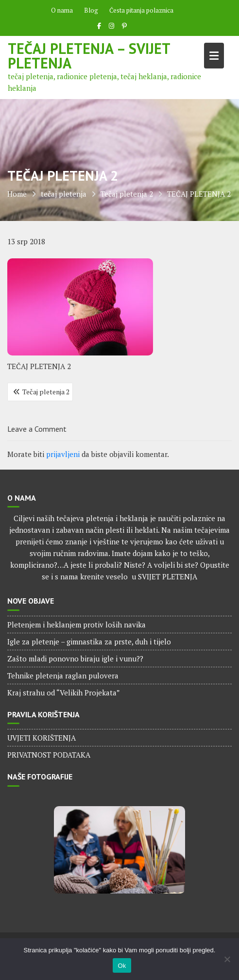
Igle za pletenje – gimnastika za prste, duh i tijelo (89, 642)
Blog (91, 10)
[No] (227, 959)
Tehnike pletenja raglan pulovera (63, 676)
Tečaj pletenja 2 (46, 392)
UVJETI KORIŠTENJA (42, 738)
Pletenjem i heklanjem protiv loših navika (77, 625)
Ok (122, 966)
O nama (62, 10)
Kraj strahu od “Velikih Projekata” (64, 693)
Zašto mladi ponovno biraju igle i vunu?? (75, 659)
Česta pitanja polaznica (141, 10)
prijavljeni (63, 454)
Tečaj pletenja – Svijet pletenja (89, 56)
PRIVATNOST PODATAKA (49, 755)
